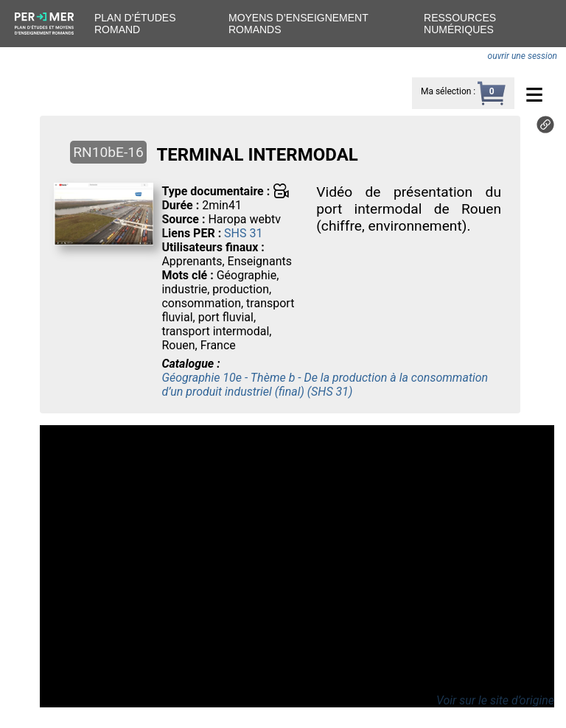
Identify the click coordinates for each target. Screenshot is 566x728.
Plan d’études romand (135, 24)
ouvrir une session (523, 56)
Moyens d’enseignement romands (298, 24)
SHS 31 (243, 233)
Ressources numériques (460, 24)
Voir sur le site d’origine (495, 700)
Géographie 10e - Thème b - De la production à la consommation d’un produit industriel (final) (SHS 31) (325, 385)
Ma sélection (446, 91)
